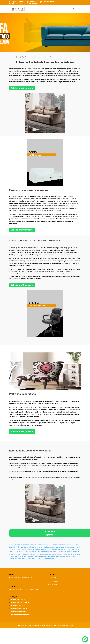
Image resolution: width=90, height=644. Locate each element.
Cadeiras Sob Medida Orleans (45, 547)
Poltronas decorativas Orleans (25, 554)
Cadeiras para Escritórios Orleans (60, 545)
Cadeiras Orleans (42, 545)
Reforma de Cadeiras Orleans (25, 556)
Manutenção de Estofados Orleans (46, 552)
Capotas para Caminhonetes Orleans (67, 547)
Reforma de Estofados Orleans (45, 556)
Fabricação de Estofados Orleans (52, 549)
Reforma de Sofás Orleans (18, 559)
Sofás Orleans (32, 559)
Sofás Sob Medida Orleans (46, 559)
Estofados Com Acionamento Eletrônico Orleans (25, 549)
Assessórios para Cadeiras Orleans (24, 545)
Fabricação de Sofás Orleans (24, 552)
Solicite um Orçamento (22, 88)
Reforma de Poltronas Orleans (66, 556)
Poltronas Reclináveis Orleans (45, 554)
